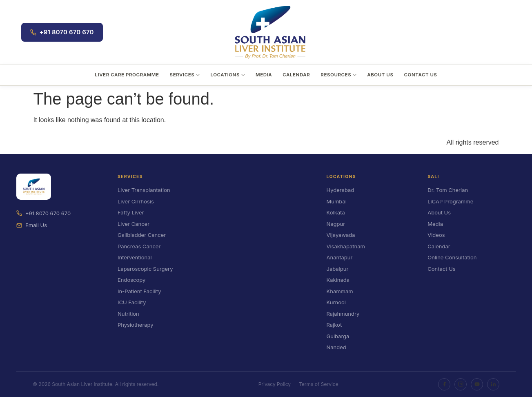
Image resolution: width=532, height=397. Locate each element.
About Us (380, 75)
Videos (436, 235)
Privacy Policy (275, 384)
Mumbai (337, 201)
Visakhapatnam (346, 246)
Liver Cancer (134, 224)
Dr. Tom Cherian (448, 190)
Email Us (32, 225)
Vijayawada (341, 235)
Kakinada (338, 280)
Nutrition (128, 314)
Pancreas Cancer (139, 246)
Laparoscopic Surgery (145, 269)
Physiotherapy (136, 325)
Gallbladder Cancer (142, 235)
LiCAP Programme (450, 201)
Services (185, 75)
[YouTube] (477, 384)
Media (264, 75)
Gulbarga (338, 336)
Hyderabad (341, 190)
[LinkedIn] (493, 384)
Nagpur (336, 224)
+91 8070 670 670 (62, 32)
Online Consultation (452, 257)
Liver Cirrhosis (136, 201)
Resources (338, 75)
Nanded (336, 347)
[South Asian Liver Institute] (270, 32)
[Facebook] (444, 384)
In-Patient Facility (139, 291)
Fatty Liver (131, 212)
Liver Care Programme (127, 75)
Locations (228, 75)
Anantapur (340, 257)
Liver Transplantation (144, 190)
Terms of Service (319, 384)
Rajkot (334, 325)
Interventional (135, 257)
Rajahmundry (343, 314)
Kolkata (336, 212)
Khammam (340, 291)
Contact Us (420, 75)
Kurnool (336, 302)
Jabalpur (338, 269)
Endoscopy (131, 280)
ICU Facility (132, 302)
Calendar (296, 75)
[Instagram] (461, 384)
